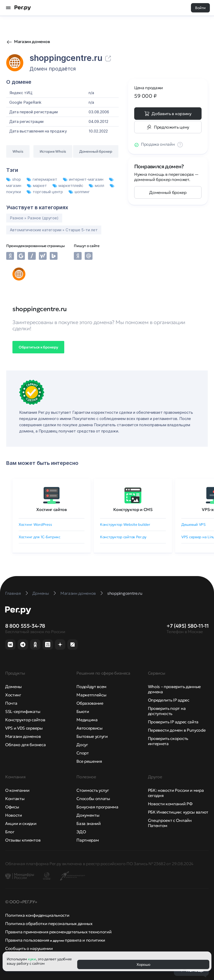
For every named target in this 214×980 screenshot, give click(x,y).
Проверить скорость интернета (168, 741)
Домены (13, 687)
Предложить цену (172, 127)
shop (14, 179)
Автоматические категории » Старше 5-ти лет (54, 230)
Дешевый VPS (194, 524)
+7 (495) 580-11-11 (188, 626)
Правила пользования (27, 940)
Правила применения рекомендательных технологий (58, 932)
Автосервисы (89, 728)
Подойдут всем (91, 687)
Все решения (89, 761)
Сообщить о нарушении (29, 948)
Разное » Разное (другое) (34, 218)
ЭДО (81, 832)
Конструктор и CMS (133, 509)
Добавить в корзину (171, 114)
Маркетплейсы (91, 695)
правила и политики (85, 940)
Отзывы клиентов (23, 840)
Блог (10, 832)
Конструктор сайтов (25, 720)
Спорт (83, 753)
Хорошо (143, 964)
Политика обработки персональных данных (49, 923)
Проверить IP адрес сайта (173, 722)
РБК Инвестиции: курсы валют (178, 812)
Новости (14, 815)
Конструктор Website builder (125, 524)
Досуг (82, 745)
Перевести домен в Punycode (177, 730)
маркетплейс (68, 185)
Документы (88, 815)
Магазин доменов (32, 41)
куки (32, 959)
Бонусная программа (97, 807)
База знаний (88, 823)
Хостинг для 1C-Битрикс (40, 537)
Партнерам (88, 840)
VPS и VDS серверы (24, 728)
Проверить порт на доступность (167, 711)
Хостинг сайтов (52, 509)
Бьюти (83, 711)
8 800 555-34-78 (25, 626)
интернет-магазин (84, 179)
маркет (37, 185)
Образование (90, 703)
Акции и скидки (21, 823)
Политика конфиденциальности (37, 915)
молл (97, 185)
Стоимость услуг (93, 790)
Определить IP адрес (169, 700)
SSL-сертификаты (23, 711)
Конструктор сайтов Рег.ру (123, 537)
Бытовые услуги (92, 736)
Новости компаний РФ (170, 804)
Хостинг (13, 695)
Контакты (15, 799)
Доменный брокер (168, 192)
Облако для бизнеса (25, 745)
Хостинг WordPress (35, 524)
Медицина (87, 720)
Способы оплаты (93, 799)
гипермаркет (42, 179)
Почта (11, 703)
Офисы (12, 807)
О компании (17, 790)
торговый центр (45, 192)
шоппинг (79, 192)
